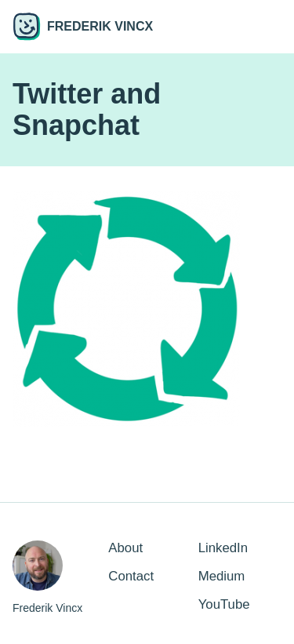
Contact (131, 576)
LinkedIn (223, 548)
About (125, 548)
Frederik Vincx (83, 27)
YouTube (224, 604)
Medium (222, 576)
